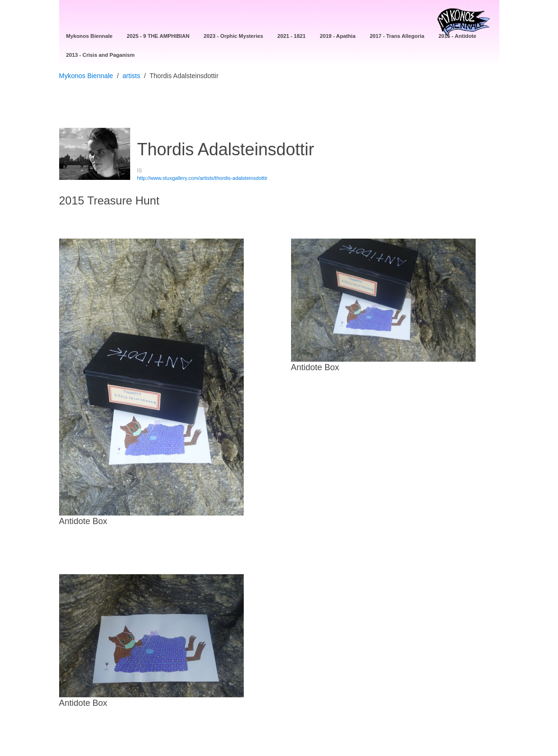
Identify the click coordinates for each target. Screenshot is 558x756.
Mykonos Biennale (86, 76)
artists (131, 76)
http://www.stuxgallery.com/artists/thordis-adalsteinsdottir (203, 178)
